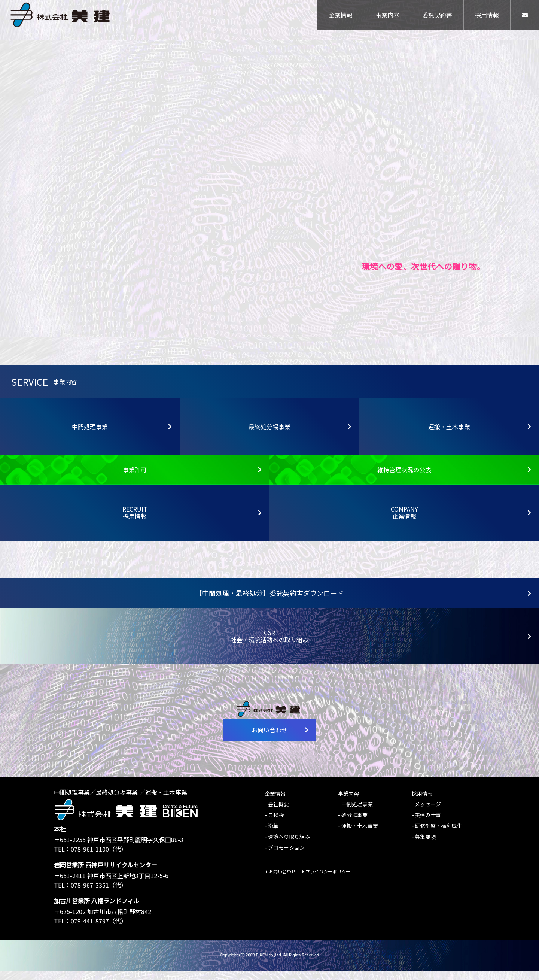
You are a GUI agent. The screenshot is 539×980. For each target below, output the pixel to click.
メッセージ (428, 814)
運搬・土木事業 (480, 436)
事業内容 (387, 17)
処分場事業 (354, 824)
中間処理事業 (122, 436)
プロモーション (286, 857)
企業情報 (341, 17)
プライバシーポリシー (328, 881)
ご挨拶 (276, 824)
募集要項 (425, 846)
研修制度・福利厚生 (438, 835)
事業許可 (192, 479)
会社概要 (278, 814)
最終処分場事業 (300, 436)
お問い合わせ (280, 739)
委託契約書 (437, 17)
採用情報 (487, 17)
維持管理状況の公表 (454, 479)
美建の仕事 (428, 824)
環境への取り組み (289, 846)
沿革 (273, 835)
